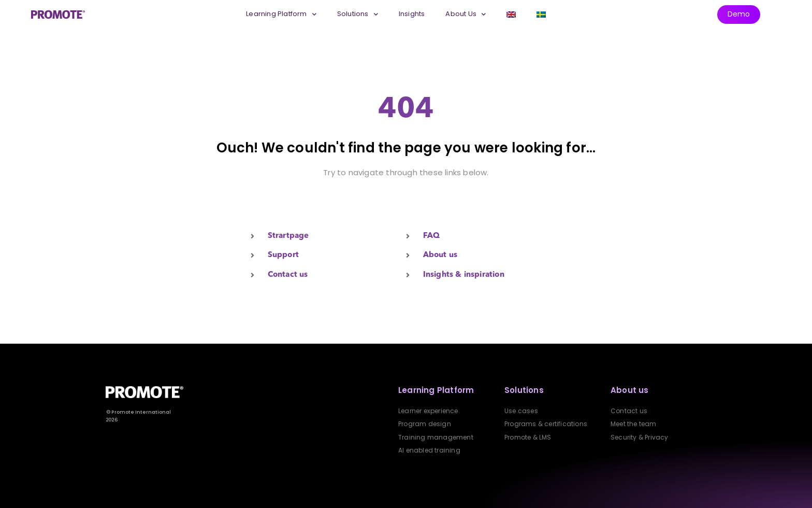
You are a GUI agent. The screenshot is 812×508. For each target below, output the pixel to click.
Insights (412, 14)
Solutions (358, 14)
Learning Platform (281, 14)
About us (630, 390)
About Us (466, 14)
